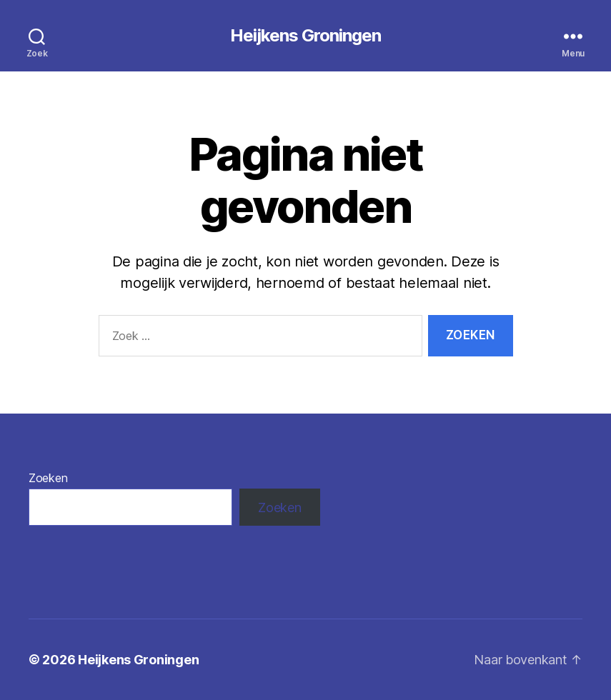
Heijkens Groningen (305, 36)
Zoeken (48, 478)
